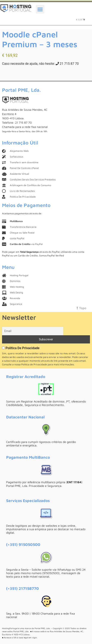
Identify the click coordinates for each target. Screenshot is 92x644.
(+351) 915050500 (23, 544)
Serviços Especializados (28, 500)
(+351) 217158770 (22, 588)
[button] (40, 9)
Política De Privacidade (22, 348)
